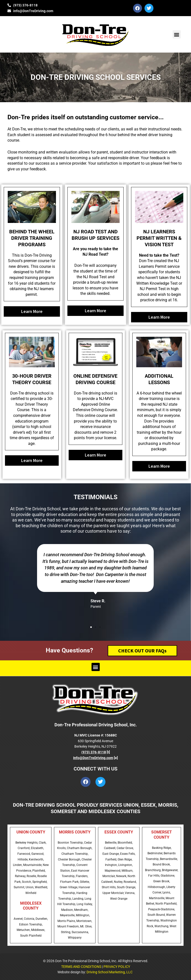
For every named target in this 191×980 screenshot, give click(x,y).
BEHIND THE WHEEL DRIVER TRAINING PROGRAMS (32, 238)
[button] (177, 34)
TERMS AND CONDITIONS (81, 967)
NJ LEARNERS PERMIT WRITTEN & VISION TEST (159, 238)
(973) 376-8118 (94, 752)
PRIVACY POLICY (117, 967)
